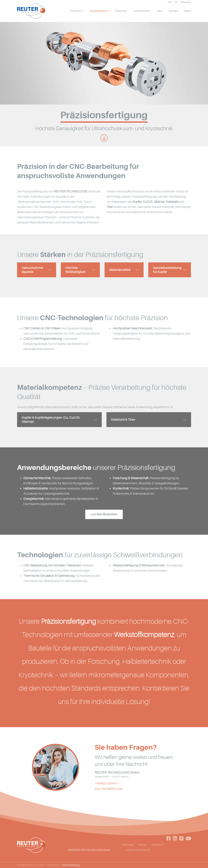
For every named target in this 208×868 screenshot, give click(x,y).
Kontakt (142, 849)
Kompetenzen (53, 865)
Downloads (127, 849)
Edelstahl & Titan (123, 422)
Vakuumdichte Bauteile (32, 271)
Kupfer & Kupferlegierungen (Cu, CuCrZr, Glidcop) (51, 422)
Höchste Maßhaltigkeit (76, 271)
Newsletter (186, 5)
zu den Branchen (105, 518)
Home (41, 865)
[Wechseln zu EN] (176, 5)
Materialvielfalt (120, 271)
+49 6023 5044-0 (106, 787)
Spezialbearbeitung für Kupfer (167, 271)
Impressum (157, 849)
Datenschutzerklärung (138, 854)
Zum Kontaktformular (109, 793)
